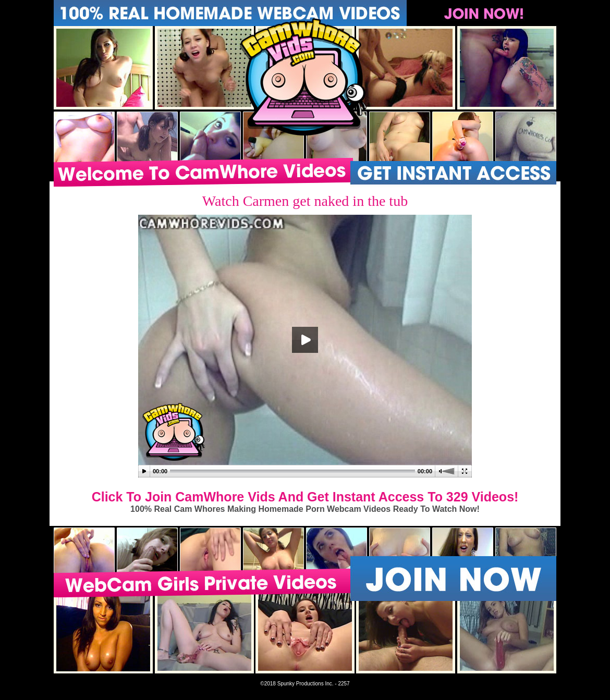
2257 (344, 684)
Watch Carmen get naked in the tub (305, 201)
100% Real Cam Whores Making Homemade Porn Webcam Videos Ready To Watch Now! (305, 509)
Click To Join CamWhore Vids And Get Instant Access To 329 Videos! (305, 497)
